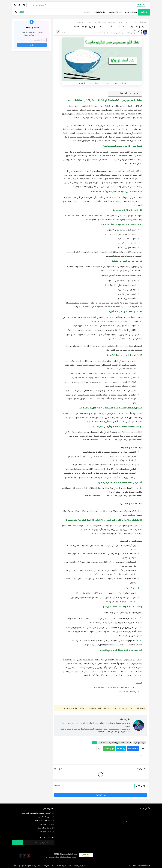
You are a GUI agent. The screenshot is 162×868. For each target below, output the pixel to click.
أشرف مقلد (124, 719)
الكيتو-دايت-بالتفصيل (46, 817)
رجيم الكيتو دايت (116, 12)
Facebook (132, 749)
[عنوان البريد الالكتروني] (32, 40)
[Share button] (99, 749)
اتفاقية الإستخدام (44, 866)
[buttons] (24, 5)
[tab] (144, 12)
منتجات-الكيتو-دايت (47, 832)
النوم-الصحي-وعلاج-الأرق (44, 821)
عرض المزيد (58, 769)
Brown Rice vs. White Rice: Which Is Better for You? (115, 687)
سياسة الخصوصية (31, 866)
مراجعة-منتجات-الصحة (46, 828)
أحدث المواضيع (132, 12)
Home (15, 866)
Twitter (120, 749)
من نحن (21, 866)
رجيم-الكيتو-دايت (129, 22)
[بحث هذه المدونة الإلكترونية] (39, 843)
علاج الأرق (86, 12)
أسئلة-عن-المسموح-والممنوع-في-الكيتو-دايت (115, 743)
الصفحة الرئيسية (142, 22)
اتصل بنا (65, 866)
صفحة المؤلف (56, 866)
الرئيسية (142, 12)
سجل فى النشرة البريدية (77, 866)
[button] (22, 12)
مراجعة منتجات (100, 12)
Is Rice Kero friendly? (127, 692)
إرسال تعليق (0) (100, 795)
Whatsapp (108, 749)
